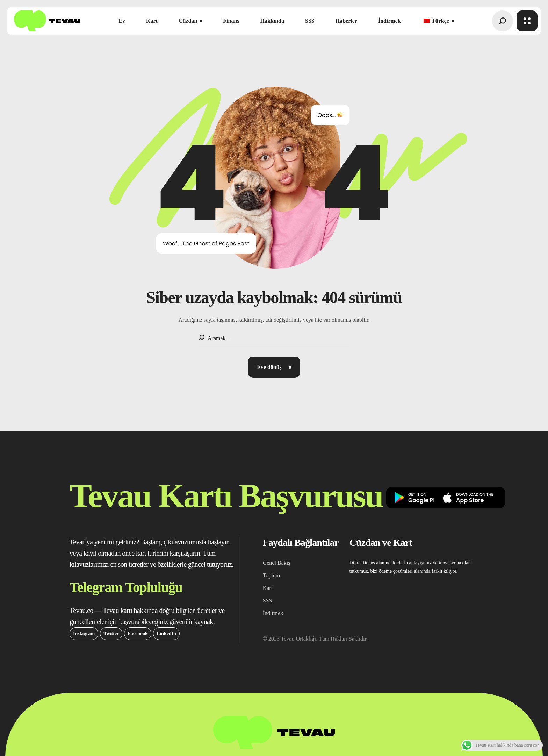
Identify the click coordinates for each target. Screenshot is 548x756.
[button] (503, 21)
